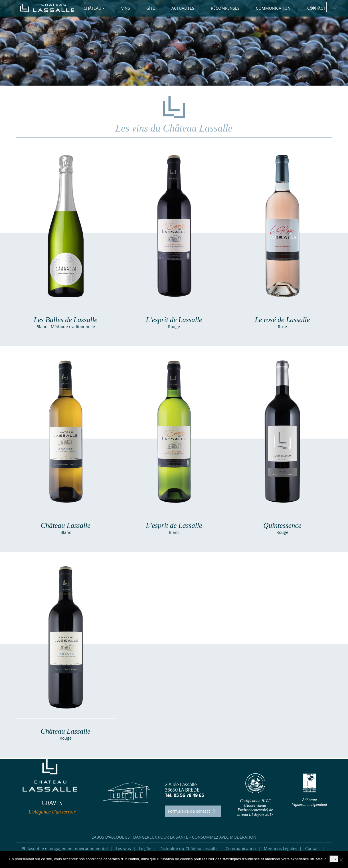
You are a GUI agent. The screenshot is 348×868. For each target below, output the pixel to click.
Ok (334, 859)
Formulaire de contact (193, 811)
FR (314, 7)
